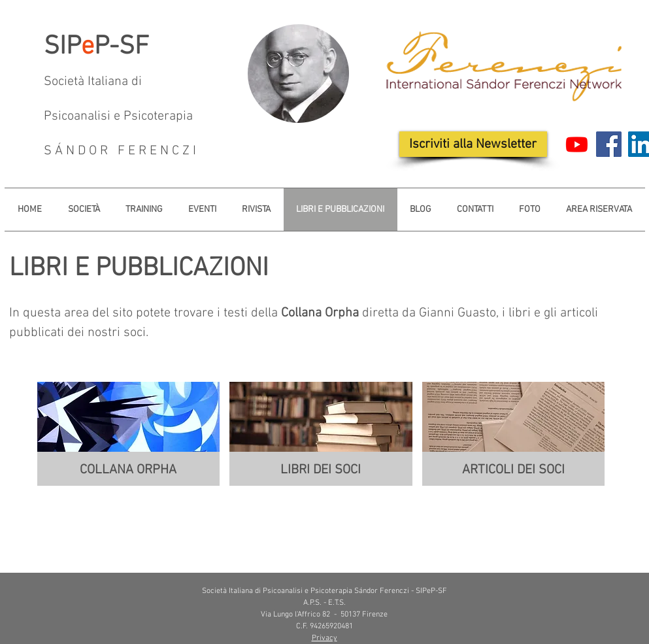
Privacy (324, 638)
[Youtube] (577, 144)
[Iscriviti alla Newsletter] (473, 144)
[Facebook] (609, 144)
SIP (62, 47)
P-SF (122, 47)
